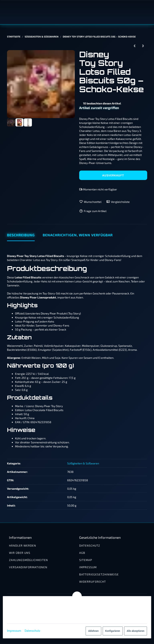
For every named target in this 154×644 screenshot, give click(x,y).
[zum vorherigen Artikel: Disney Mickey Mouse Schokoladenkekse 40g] (135, 46)
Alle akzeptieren (134, 631)
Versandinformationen (28, 567)
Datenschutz (34, 631)
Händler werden (23, 545)
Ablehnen (92, 631)
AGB (82, 553)
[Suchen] (136, 12)
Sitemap (86, 560)
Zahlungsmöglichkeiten (28, 560)
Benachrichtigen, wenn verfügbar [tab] (78, 235)
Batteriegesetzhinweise (99, 574)
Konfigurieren (111, 631)
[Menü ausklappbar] (145, 12)
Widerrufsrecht (93, 582)
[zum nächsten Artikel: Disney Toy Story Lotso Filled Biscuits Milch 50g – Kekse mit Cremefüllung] (143, 46)
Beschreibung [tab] (21, 235)
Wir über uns (20, 553)
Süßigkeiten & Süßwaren (83, 463)
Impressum (16, 631)
